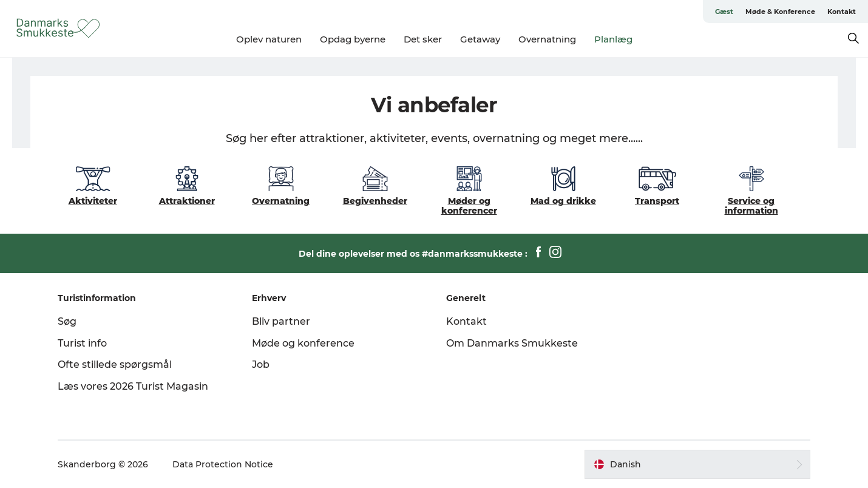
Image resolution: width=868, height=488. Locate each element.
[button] (697, 464)
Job (261, 364)
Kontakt (842, 12)
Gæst (724, 12)
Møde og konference (303, 343)
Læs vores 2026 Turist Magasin (133, 386)
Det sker (423, 39)
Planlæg (613, 39)
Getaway (480, 39)
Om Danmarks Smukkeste (512, 343)
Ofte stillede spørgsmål (115, 364)
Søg (67, 321)
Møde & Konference (780, 12)
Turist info (82, 343)
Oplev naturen (269, 39)
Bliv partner (281, 321)
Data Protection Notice (223, 464)
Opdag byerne (353, 39)
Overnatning (547, 39)
